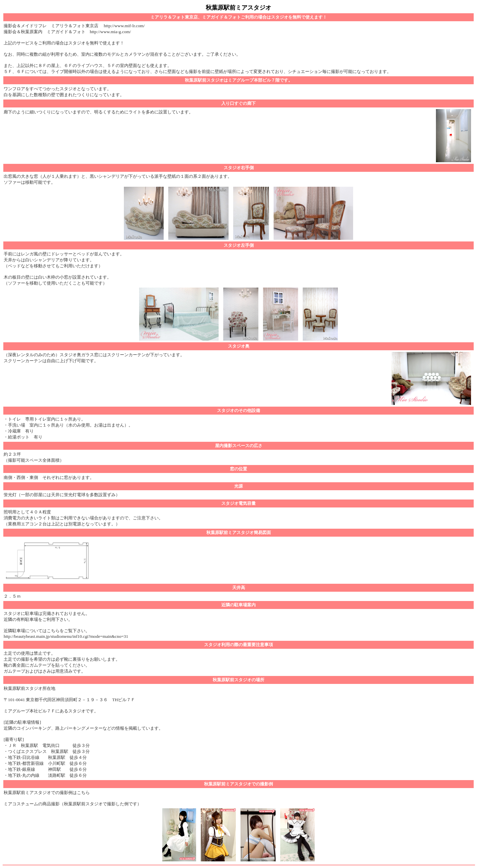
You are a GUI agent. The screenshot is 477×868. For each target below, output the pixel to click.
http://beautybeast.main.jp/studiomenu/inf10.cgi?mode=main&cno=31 (66, 636)
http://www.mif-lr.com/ (124, 26)
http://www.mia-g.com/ (110, 32)
